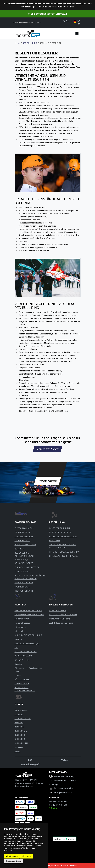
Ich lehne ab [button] (26, 856)
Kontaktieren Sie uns (47, 449)
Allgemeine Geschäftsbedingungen (29, 783)
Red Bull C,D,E (21, 731)
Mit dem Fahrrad (22, 619)
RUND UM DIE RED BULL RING (28, 635)
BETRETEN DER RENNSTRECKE (63, 536)
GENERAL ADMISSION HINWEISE (63, 556)
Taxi (16, 647)
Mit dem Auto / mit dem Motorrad (29, 615)
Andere (18, 751)
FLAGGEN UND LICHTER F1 (27, 567)
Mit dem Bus (20, 631)
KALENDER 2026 (22, 532)
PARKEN (18, 639)
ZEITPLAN (19, 549)
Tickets (65, 760)
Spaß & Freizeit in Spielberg (61, 623)
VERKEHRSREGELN (23, 656)
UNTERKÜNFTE (22, 660)
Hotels (18, 675)
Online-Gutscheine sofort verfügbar (47, 14)
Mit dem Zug (20, 627)
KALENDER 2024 (22, 587)
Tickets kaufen (47, 481)
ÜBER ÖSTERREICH (58, 610)
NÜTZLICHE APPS (23, 679)
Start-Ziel (19, 714)
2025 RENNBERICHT (24, 536)
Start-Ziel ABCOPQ (23, 718)
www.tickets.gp (30, 764)
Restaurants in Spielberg (59, 619)
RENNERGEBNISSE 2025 (25, 545)
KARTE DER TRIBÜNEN (59, 528)
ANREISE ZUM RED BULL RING (28, 610)
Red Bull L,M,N (21, 743)
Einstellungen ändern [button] (14, 861)
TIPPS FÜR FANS (22, 571)
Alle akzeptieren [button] (12, 856)
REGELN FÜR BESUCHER (60, 532)
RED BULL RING (30, 43)
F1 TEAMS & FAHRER (24, 528)
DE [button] (77, 21)
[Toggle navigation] (77, 34)
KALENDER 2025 (22, 540)
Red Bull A (19, 723)
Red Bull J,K (20, 739)
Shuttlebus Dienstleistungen (27, 643)
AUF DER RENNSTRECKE (26, 652)
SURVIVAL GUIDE (22, 683)
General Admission (22, 710)
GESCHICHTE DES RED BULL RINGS (65, 552)
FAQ (30, 760)
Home (17, 43)
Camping (18, 664)
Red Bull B (19, 727)
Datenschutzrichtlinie (24, 786)
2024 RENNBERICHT (24, 583)
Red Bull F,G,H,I (21, 735)
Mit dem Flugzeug (22, 623)
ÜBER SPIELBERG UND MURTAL (63, 615)
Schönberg (19, 747)
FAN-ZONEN (55, 540)
